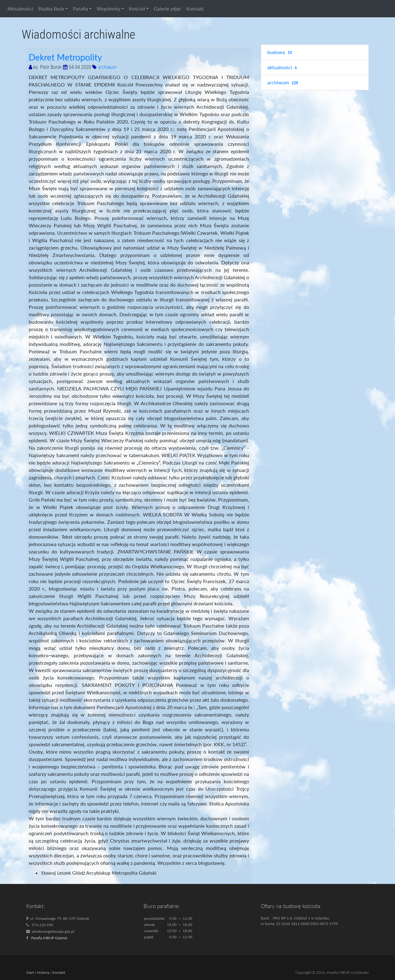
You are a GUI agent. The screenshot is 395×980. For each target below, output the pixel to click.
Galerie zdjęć (168, 8)
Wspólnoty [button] (108, 8)
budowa (280, 52)
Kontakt (195, 8)
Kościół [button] (137, 8)
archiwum (107, 67)
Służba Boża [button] (51, 8)
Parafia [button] (80, 8)
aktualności (283, 67)
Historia (43, 972)
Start (30, 972)
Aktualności (20, 8)
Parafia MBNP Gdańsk (49, 938)
